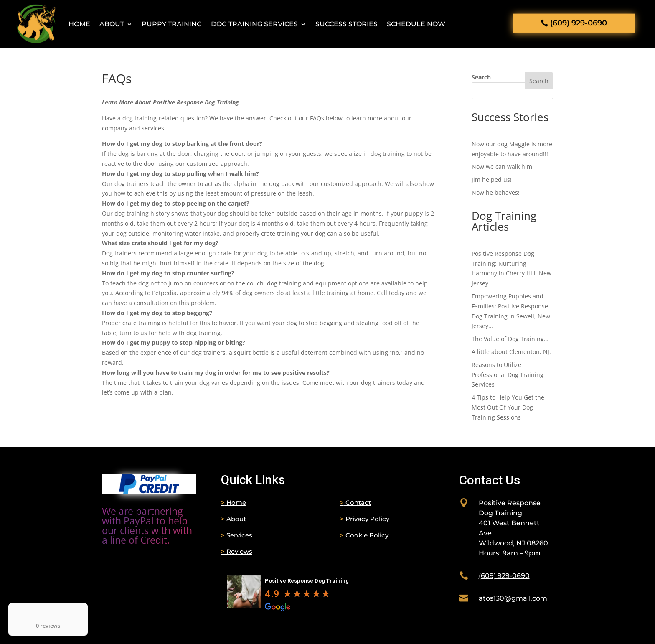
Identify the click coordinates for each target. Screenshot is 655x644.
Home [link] (79, 24)
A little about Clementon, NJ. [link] (511, 352)
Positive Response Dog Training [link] (307, 581)
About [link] (112, 24)
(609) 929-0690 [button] (579, 23)
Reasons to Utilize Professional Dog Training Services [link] (508, 375)
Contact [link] (355, 503)
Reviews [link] (237, 551)
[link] (149, 492)
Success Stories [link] (347, 24)
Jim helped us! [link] (492, 179)
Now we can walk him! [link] (503, 167)
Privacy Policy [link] (365, 519)
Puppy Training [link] (172, 24)
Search (481, 77)
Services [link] (237, 535)
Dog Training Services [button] (254, 24)
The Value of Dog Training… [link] (510, 339)
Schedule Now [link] (416, 24)
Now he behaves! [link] (496, 192)
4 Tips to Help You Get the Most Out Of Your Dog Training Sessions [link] (508, 407)
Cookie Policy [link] (364, 535)
